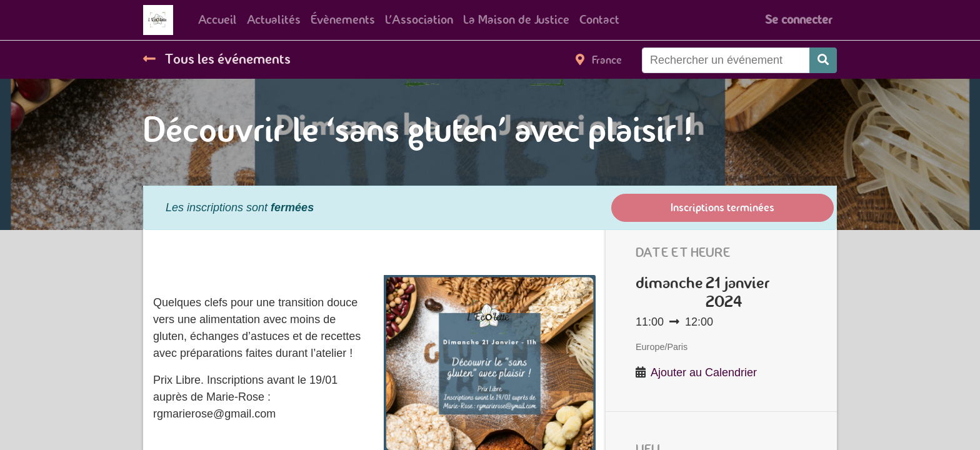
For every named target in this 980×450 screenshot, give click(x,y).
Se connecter (798, 20)
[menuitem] (217, 20)
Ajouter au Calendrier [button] (704, 372)
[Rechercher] (823, 60)
